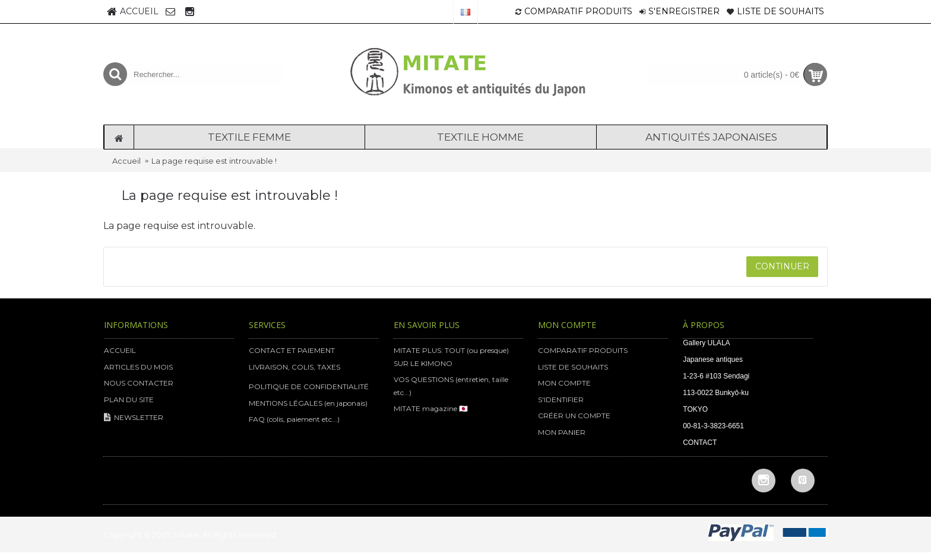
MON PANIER (562, 432)
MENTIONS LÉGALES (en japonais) (308, 403)
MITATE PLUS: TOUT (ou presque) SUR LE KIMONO (451, 357)
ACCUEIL (120, 350)
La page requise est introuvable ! (214, 161)
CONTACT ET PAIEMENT (292, 350)
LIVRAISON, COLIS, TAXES (294, 367)
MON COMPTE (564, 383)
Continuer (782, 266)
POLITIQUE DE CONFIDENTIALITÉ (309, 386)
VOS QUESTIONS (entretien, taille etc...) (451, 386)
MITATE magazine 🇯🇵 (431, 408)
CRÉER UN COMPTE (574, 416)
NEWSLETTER (134, 418)
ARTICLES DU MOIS (138, 367)
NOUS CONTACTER (139, 383)
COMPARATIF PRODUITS (583, 350)
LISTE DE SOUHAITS (573, 367)
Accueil (126, 161)
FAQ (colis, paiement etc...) (294, 419)
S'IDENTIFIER (561, 400)
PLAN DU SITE (129, 400)
